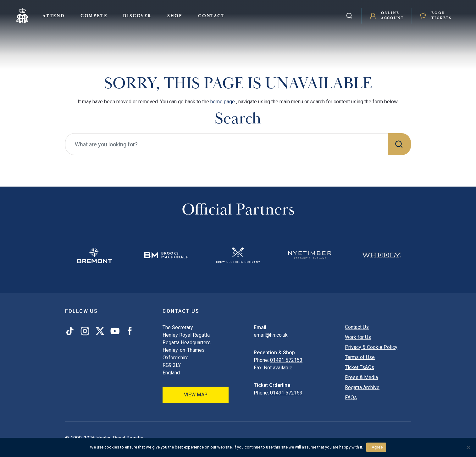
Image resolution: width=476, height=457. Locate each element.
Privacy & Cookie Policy (371, 347)
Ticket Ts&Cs (360, 367)
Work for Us (358, 337)
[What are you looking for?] (227, 144)
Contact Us (357, 327)
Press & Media (361, 377)
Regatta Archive (362, 387)
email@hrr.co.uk (271, 335)
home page (223, 102)
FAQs (351, 397)
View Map (196, 395)
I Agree (376, 447)
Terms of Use (360, 357)
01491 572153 (286, 360)
